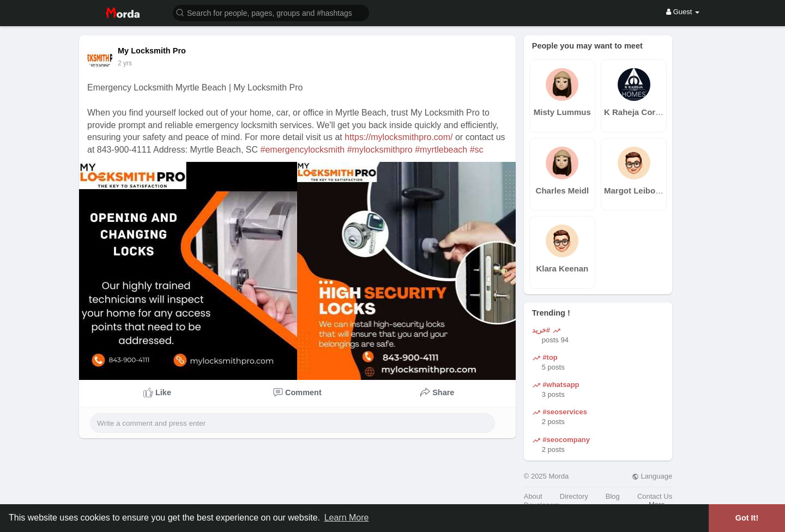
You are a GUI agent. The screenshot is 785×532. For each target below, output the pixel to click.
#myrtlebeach (441, 150)
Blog (613, 496)
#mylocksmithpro (380, 150)
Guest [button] (683, 12)
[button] (271, 12)
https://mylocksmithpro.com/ (398, 137)
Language (652, 476)
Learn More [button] (347, 518)
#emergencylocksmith (303, 150)
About (533, 496)
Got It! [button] (747, 518)
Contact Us (655, 496)
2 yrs (125, 63)
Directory (574, 496)
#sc (477, 150)
